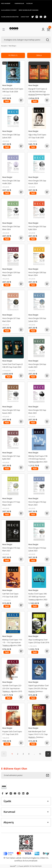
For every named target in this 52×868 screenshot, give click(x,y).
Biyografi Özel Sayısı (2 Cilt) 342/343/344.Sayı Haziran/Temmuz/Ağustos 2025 (39, 92)
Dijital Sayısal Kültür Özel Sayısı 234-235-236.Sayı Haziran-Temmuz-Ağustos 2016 (38, 689)
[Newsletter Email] (26, 775)
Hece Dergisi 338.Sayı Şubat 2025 (11, 136)
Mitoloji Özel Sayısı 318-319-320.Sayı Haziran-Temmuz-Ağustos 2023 (38, 459)
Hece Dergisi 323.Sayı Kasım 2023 (11, 411)
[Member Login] (43, 29)
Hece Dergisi (12, 46)
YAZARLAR (29, 3)
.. (34, 754)
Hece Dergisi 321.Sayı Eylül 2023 (11, 457)
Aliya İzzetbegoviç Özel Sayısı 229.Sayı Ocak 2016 (39, 641)
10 (40, 754)
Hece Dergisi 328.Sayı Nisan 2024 (37, 274)
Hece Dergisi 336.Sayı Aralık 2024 (11, 182)
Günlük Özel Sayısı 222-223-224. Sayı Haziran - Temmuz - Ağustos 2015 (12, 688)
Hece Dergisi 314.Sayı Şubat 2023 (37, 549)
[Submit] (48, 775)
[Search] (26, 40)
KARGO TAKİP (25, 17)
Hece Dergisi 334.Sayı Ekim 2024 (11, 228)
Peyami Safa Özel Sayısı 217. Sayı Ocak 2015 (12, 733)
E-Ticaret (21, 866)
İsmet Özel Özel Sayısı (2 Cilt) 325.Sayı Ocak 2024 (13, 366)
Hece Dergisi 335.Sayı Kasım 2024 (37, 182)
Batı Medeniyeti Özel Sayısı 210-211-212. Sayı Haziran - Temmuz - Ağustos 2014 (38, 735)
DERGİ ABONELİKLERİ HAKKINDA (29, 10)
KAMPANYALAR (19, 3)
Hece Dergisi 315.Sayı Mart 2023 (11, 549)
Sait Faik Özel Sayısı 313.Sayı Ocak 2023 (10, 595)
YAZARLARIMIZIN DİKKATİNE (10, 17)
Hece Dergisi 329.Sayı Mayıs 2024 (11, 274)
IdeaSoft (13, 866)
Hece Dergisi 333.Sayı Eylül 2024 (37, 228)
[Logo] (14, 29)
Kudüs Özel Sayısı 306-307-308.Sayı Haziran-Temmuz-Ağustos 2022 (38, 597)
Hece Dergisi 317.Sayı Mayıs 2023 (11, 503)
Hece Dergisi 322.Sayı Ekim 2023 (37, 411)
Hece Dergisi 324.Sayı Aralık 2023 (37, 366)
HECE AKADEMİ (6, 3)
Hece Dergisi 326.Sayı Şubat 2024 (37, 320)
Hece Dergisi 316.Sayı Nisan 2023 (37, 503)
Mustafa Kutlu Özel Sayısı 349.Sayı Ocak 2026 (13, 90)
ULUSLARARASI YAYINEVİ (9, 10)
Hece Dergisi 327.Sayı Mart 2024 (11, 320)
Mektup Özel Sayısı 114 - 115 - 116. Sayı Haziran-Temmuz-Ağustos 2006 (12, 643)
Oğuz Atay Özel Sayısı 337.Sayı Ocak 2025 (37, 136)
